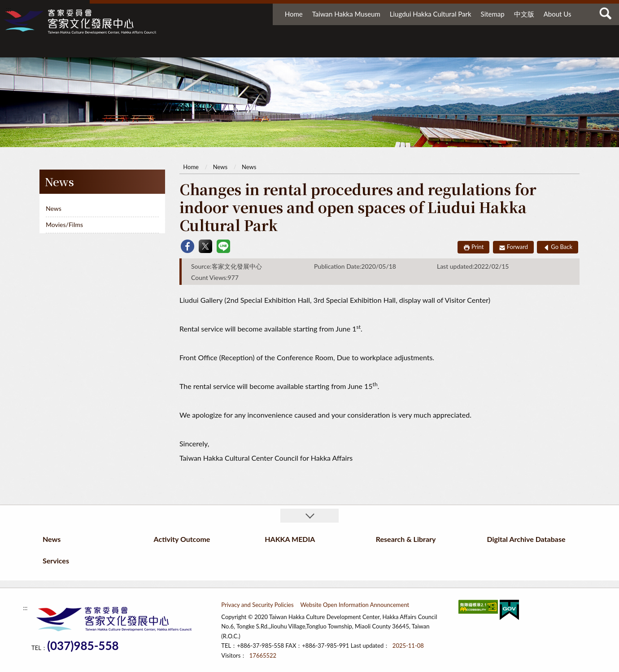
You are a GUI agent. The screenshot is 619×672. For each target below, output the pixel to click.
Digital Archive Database (480, 48)
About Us (558, 14)
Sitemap (493, 14)
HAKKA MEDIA (331, 48)
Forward (517, 247)
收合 (309, 516)
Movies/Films (64, 225)
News (184, 48)
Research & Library (395, 48)
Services (547, 48)
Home (294, 14)
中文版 (524, 14)
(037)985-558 (83, 646)
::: (9, 9)
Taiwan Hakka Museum (346, 14)
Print (477, 247)
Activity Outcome (262, 48)
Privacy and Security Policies (257, 605)
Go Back (562, 247)
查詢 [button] (606, 13)
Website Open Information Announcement (355, 605)
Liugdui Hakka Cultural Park (431, 14)
